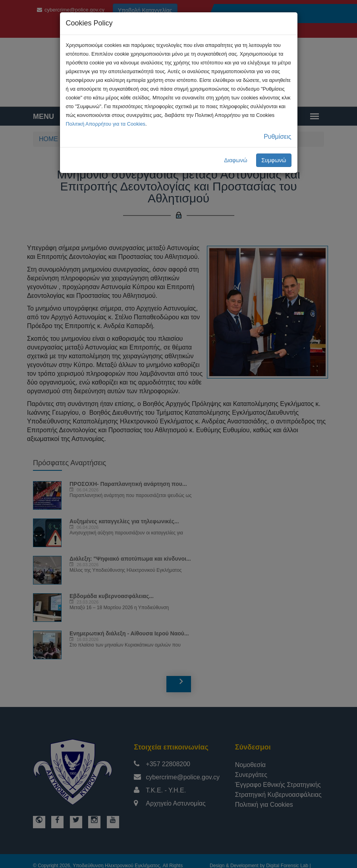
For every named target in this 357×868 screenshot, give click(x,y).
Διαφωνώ (236, 160)
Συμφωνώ (274, 160)
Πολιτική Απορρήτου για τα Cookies (106, 124)
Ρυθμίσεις (277, 137)
